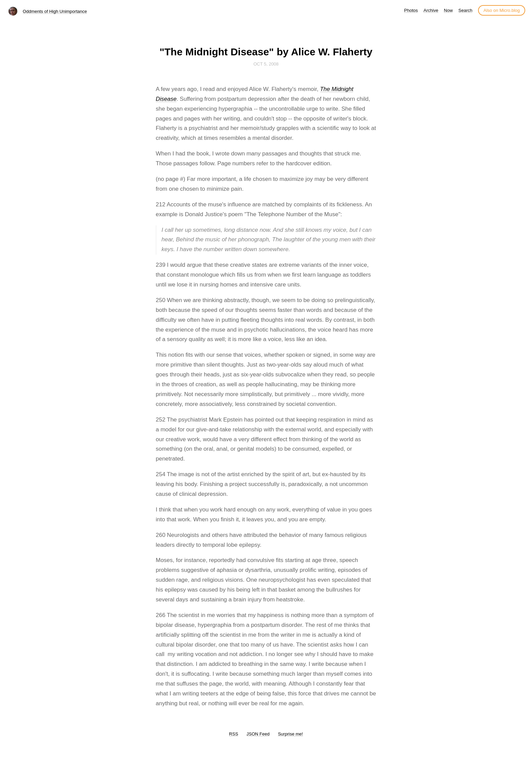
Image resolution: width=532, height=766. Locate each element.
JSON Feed (258, 734)
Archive (431, 10)
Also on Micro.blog (502, 10)
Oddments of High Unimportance (55, 11)
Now (448, 10)
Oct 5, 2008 (266, 64)
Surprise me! (290, 734)
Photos (411, 10)
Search (465, 10)
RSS (234, 734)
